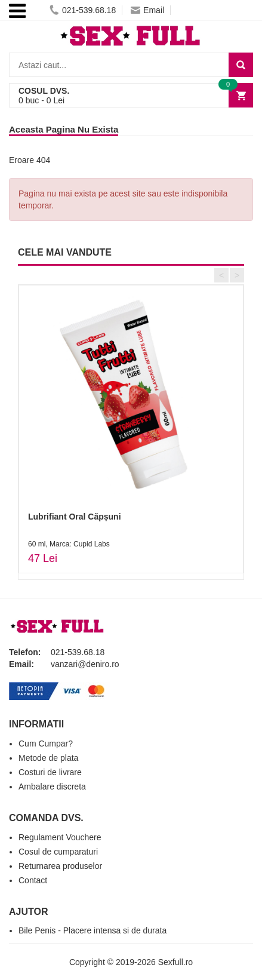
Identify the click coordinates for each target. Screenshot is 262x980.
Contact (33, 880)
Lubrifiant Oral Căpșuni (75, 517)
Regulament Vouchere (60, 837)
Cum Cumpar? (46, 744)
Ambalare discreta (52, 787)
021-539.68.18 (83, 10)
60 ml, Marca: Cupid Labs (69, 544)
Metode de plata (48, 758)
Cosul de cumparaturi (58, 852)
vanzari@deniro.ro (85, 664)
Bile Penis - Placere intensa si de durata (93, 930)
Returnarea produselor (60, 866)
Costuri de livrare (50, 772)
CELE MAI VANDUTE (65, 252)
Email (147, 10)
